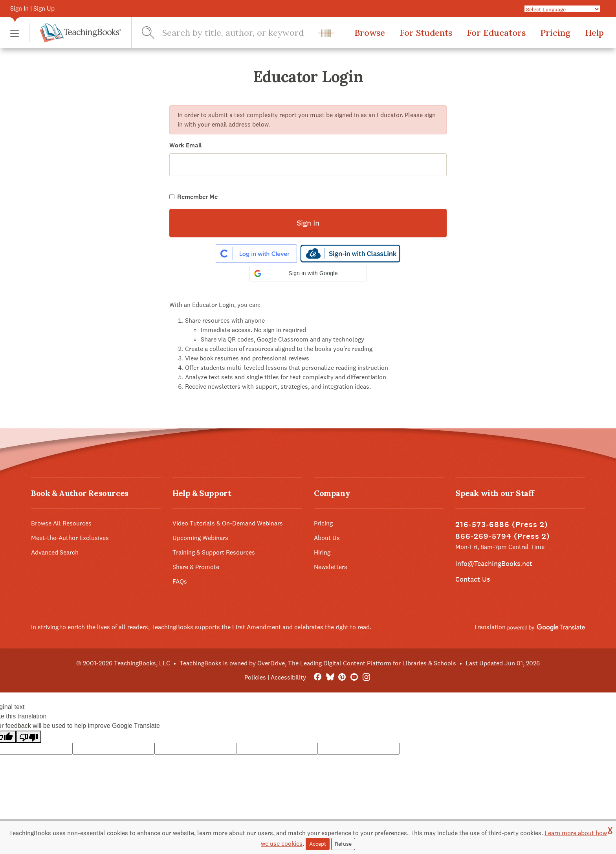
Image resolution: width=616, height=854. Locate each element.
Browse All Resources (61, 523)
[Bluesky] (330, 677)
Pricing (555, 33)
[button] (15, 33)
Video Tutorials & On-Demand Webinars (228, 523)
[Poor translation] (29, 737)
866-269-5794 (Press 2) (503, 536)
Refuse (343, 844)
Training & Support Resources (214, 552)
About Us (327, 538)
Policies (255, 677)
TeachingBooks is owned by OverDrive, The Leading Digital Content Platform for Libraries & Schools (318, 663)
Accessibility (288, 677)
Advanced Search (55, 552)
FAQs (180, 581)
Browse (370, 33)
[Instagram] (366, 677)
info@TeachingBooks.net (494, 563)
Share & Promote (196, 567)
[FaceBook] (318, 677)
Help (594, 33)
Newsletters (331, 567)
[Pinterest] (342, 677)
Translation (529, 627)
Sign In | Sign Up (32, 8)
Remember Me (197, 197)
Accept (318, 844)
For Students (426, 33)
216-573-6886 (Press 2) (502, 524)
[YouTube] (354, 677)
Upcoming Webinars (200, 538)
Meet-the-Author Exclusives (70, 538)
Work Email (186, 145)
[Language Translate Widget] (562, 9)
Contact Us (473, 579)
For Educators (496, 33)
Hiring (322, 552)
